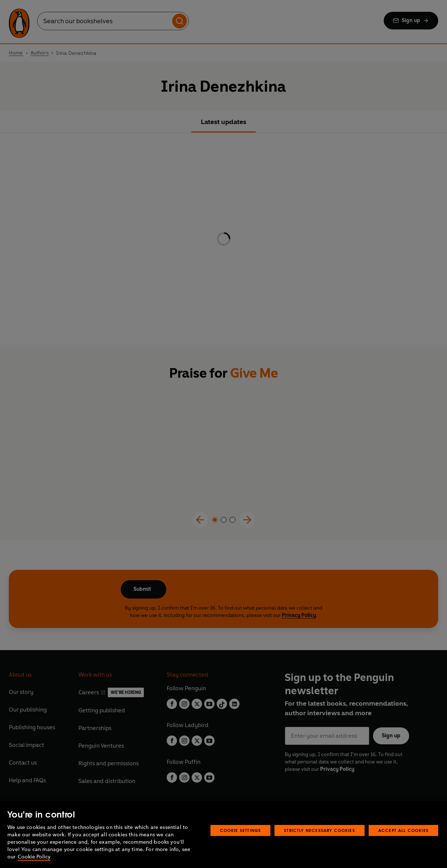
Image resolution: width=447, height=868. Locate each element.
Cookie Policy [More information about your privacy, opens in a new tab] (34, 857)
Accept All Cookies (403, 830)
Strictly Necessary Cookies (320, 830)
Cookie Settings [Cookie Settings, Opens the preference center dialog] (241, 830)
